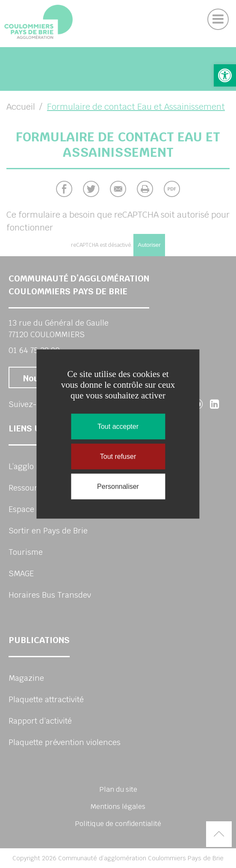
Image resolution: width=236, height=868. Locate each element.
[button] (225, 75)
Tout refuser (118, 456)
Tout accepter (118, 427)
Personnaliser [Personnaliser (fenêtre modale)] (118, 486)
